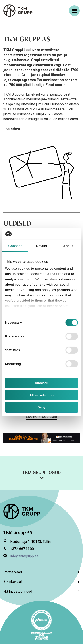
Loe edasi (12, 129)
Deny (41, 407)
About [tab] (68, 246)
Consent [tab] (15, 246)
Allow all (41, 383)
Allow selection (41, 395)
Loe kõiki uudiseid (41, 416)
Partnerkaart (41, 572)
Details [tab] (42, 246)
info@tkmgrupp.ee (24, 556)
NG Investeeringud (41, 591)
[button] (41, 475)
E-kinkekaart (41, 582)
